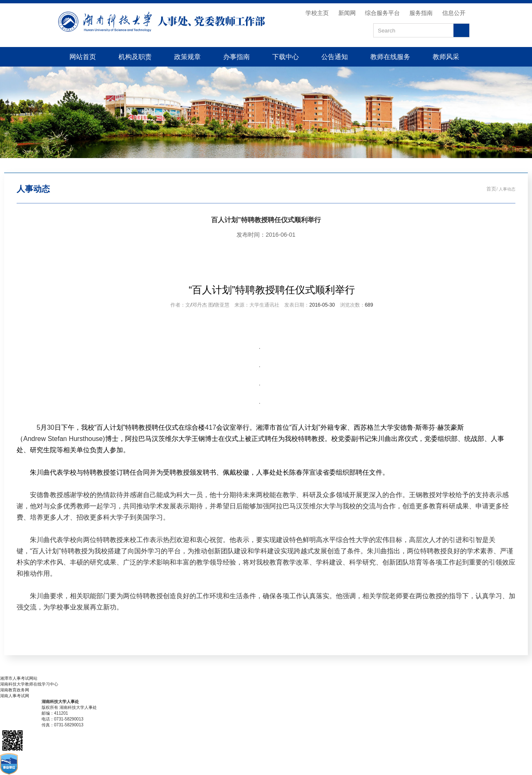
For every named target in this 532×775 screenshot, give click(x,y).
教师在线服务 (390, 57)
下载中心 (286, 57)
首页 (491, 189)
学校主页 (317, 13)
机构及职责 (135, 57)
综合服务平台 (382, 13)
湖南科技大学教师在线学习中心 (29, 684)
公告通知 (335, 57)
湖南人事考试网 (15, 696)
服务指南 (421, 13)
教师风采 (446, 57)
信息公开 (454, 13)
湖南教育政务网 (15, 690)
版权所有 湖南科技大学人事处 (69, 707)
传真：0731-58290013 (63, 725)
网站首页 (83, 57)
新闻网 (347, 13)
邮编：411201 (55, 713)
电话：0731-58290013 (63, 719)
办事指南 (236, 57)
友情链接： (10, 672)
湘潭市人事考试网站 (19, 678)
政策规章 (187, 57)
